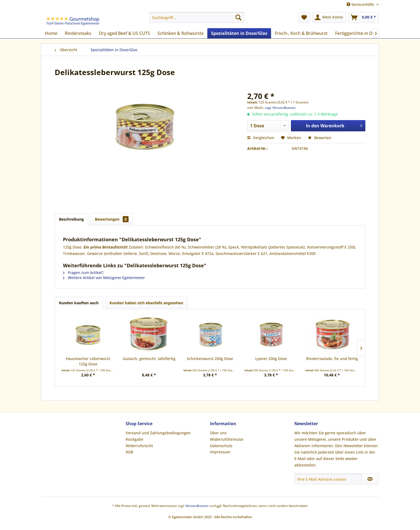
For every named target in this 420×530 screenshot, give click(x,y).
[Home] (51, 33)
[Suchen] (238, 17)
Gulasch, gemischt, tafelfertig (149, 359)
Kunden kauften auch (79, 303)
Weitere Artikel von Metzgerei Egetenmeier (104, 278)
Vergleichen (261, 138)
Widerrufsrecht (139, 446)
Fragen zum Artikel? (83, 273)
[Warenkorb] (363, 17)
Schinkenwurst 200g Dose (210, 359)
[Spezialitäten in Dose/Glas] (239, 33)
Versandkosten (197, 506)
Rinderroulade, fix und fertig (332, 359)
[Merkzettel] (304, 17)
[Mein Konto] (329, 17)
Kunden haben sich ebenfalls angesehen (146, 303)
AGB (129, 452)
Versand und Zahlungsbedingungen (158, 433)
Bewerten (320, 138)
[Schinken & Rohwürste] (181, 33)
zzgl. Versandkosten (280, 108)
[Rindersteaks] (78, 33)
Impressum (220, 452)
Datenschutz (221, 446)
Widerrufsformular (227, 439)
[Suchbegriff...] (197, 17)
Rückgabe (134, 439)
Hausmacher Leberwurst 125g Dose (88, 361)
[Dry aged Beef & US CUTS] (124, 33)
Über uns (218, 433)
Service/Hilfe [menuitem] (361, 4)
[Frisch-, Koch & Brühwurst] (301, 33)
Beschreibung (71, 219)
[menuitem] (197, 17)
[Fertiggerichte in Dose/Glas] (363, 33)
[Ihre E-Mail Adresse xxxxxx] (328, 479)
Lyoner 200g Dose (271, 359)
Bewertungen (112, 219)
